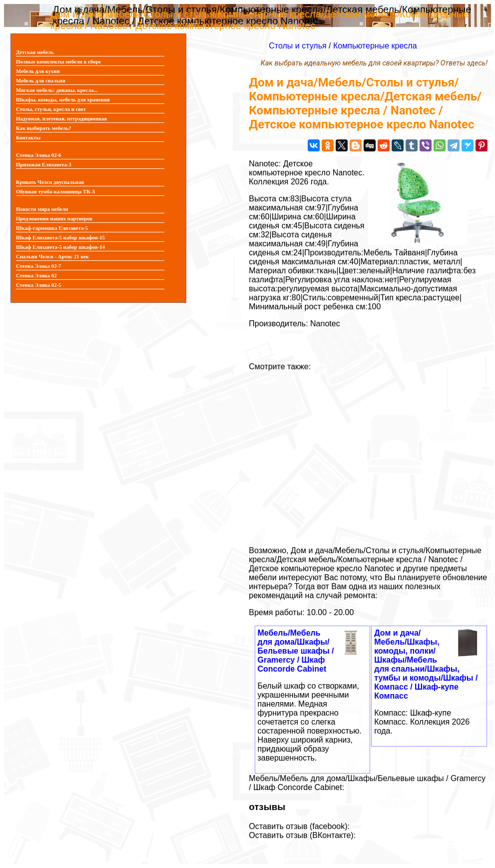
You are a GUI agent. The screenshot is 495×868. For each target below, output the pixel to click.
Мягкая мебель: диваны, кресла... (57, 90)
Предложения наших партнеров (54, 219)
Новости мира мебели (42, 209)
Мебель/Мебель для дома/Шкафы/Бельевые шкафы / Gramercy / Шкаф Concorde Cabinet (296, 651)
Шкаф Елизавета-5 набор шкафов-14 (60, 247)
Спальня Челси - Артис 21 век (52, 257)
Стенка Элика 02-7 (38, 266)
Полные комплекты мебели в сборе (58, 62)
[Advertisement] (368, 455)
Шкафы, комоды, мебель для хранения (63, 100)
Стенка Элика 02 (36, 276)
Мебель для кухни (38, 71)
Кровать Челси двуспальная (50, 182)
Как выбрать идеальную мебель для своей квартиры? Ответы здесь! (374, 63)
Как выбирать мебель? (44, 128)
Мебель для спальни (41, 81)
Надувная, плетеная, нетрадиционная (61, 119)
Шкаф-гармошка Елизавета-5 (52, 228)
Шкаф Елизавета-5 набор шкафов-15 (60, 238)
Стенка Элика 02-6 (38, 155)
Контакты (28, 138)
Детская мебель (35, 52)
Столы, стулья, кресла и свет (51, 109)
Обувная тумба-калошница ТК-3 (55, 192)
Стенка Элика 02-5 (38, 285)
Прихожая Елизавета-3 (44, 165)
